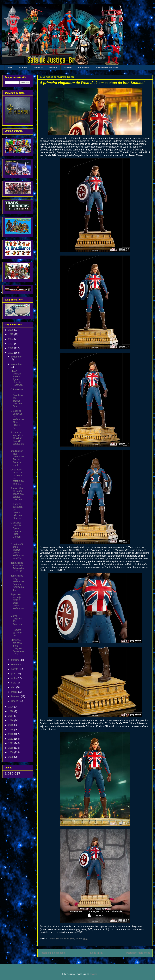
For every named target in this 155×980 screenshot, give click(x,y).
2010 (11, 748)
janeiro (15, 701)
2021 (11, 353)
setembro (16, 664)
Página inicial (96, 953)
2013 (11, 734)
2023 (11, 344)
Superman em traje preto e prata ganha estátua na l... (17, 603)
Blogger (93, 974)
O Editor (23, 68)
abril (14, 687)
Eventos (53, 68)
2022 (11, 348)
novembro (16, 364)
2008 (11, 757)
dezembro (16, 357)
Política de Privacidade (107, 68)
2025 (11, 334)
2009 (11, 752)
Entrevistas (84, 68)
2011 (11, 743)
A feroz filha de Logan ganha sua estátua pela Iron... (17, 494)
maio (14, 683)
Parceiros (38, 68)
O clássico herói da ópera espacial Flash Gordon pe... (16, 531)
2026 (11, 330)
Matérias (68, 68)
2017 (11, 716)
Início (10, 68)
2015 (11, 725)
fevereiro (16, 696)
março (15, 692)
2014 (11, 730)
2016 (11, 720)
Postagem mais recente (53, 953)
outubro (15, 660)
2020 (11, 707)
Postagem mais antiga (138, 953)
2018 (11, 711)
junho (14, 678)
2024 (11, 339)
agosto (15, 669)
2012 (11, 739)
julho (14, 674)
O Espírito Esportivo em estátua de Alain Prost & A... (17, 419)
